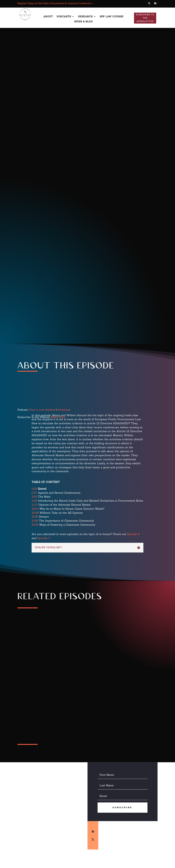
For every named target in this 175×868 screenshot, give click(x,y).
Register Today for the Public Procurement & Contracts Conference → (56, 3)
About (48, 17)
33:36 (35, 525)
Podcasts (64, 17)
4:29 (34, 497)
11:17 (35, 505)
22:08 (35, 513)
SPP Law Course (112, 17)
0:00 (34, 489)
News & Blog (83, 22)
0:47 (34, 493)
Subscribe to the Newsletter (145, 18)
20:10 (35, 509)
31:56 (35, 517)
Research (85, 17)
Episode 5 (133, 534)
